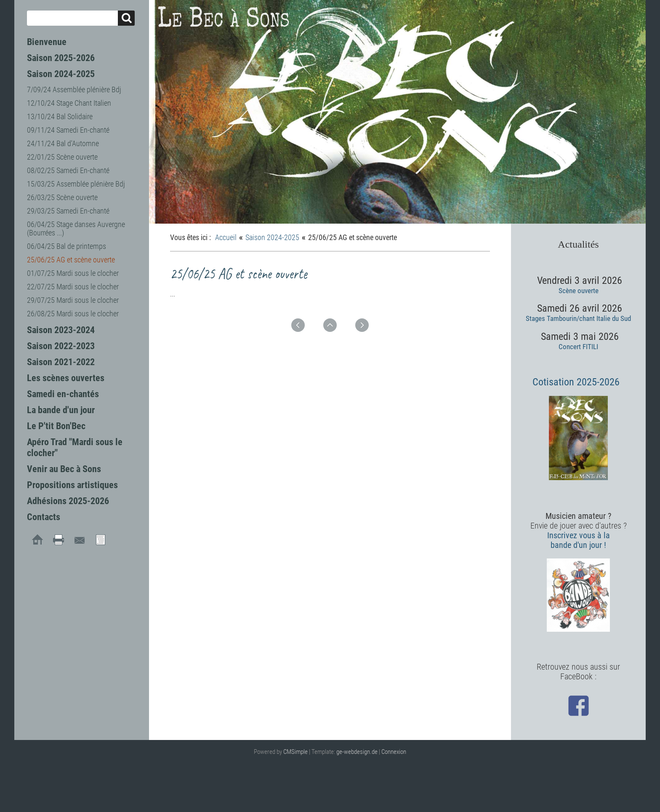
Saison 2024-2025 (61, 74)
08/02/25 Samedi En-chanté (68, 170)
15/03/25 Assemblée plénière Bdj (76, 184)
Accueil (226, 237)
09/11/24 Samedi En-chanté (68, 130)
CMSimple (295, 752)
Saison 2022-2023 (61, 346)
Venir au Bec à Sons (64, 469)
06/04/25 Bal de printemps (67, 246)
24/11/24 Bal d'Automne (63, 143)
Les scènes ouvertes (66, 378)
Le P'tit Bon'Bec (56, 426)
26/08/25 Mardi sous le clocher (73, 314)
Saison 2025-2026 (61, 58)
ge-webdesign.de (357, 752)
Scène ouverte (579, 291)
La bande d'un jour (61, 410)
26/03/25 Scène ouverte (62, 197)
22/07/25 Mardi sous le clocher (73, 287)
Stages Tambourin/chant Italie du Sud (578, 318)
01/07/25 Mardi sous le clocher (73, 273)
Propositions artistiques (72, 485)
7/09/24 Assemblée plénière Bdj (74, 89)
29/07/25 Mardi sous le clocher (73, 300)
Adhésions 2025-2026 (68, 501)
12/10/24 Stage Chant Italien (69, 103)
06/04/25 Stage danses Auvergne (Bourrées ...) (76, 228)
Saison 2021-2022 (61, 362)
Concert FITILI (578, 347)
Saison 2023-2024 (61, 330)
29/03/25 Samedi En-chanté (68, 211)
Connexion (394, 752)
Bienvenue (47, 42)
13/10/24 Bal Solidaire (60, 116)
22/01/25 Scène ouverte (62, 157)
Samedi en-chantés (63, 394)
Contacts (44, 517)
